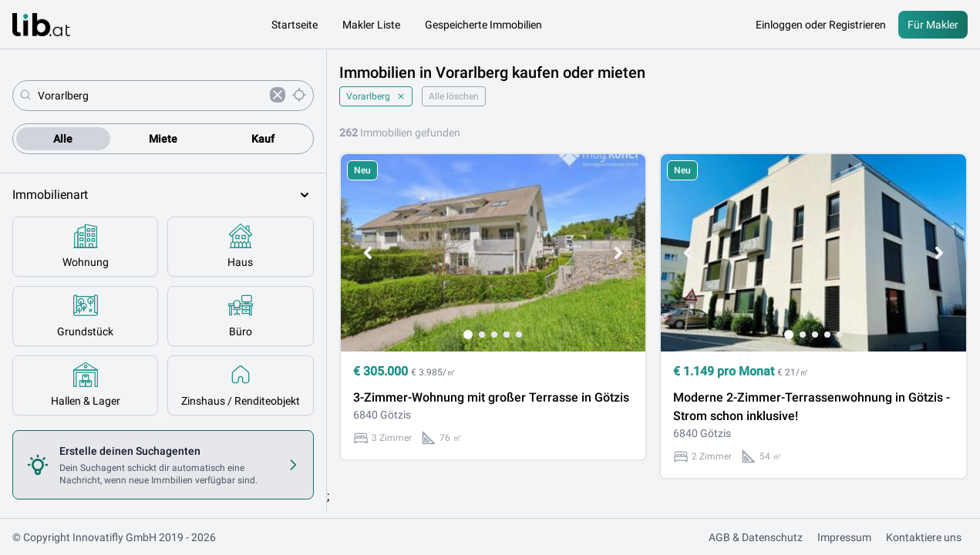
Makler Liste (371, 25)
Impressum (844, 537)
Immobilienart (163, 195)
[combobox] (151, 96)
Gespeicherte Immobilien (483, 25)
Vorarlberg (376, 96)
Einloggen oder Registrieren (821, 25)
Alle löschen (454, 96)
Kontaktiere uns (924, 537)
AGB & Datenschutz (756, 537)
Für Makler (933, 25)
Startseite (295, 25)
